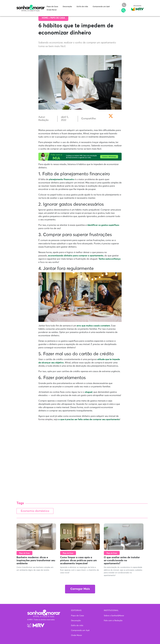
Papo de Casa (52, 7)
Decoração (67, 7)
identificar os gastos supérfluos (103, 225)
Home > (46, 18)
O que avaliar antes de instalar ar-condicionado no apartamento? (122, 561)
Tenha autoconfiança (110, 259)
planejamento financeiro (61, 179)
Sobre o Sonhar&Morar (114, 616)
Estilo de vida (82, 7)
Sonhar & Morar (31, 6)
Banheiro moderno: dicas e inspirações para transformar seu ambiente (36, 561)
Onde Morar (52, 10)
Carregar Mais (80, 590)
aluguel (89, 392)
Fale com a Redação (113, 621)
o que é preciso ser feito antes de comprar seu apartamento (89, 419)
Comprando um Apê (101, 7)
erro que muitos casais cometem (93, 326)
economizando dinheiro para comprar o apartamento (76, 256)
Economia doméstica (36, 511)
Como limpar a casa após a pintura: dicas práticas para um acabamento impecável (78, 561)
